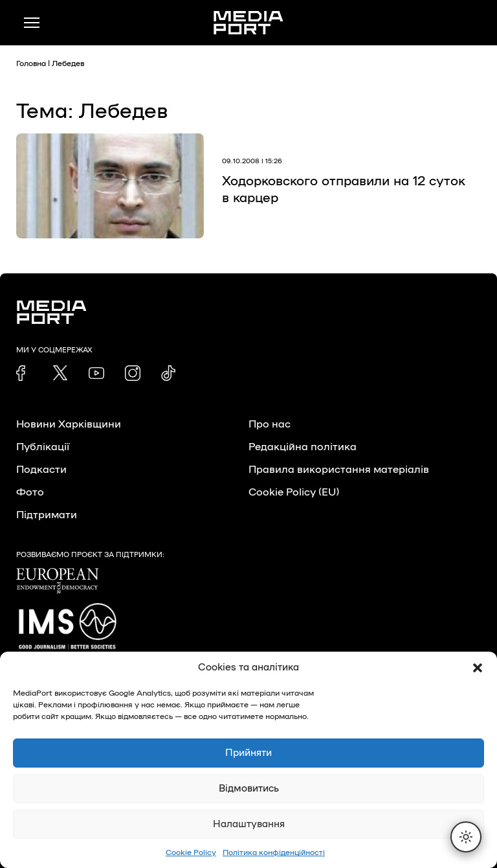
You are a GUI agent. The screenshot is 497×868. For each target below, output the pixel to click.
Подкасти (41, 470)
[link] (24, 373)
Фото (30, 492)
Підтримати (47, 515)
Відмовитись (249, 789)
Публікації (43, 447)
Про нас (270, 424)
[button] (478, 668)
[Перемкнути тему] (466, 837)
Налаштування (249, 824)
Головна (31, 63)
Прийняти (248, 753)
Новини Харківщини (69, 424)
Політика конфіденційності (274, 852)
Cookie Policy (191, 852)
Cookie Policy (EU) (294, 492)
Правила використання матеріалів (339, 470)
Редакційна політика (303, 447)
